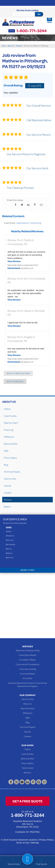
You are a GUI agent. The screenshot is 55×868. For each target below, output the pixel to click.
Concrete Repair (27, 674)
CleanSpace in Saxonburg (29, 223)
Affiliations (9, 437)
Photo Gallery (10, 458)
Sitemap (35, 843)
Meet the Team (11, 423)
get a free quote (27, 801)
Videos (7, 409)
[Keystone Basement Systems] (18, 23)
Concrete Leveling (28, 669)
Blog (6, 465)
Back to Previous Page (18, 373)
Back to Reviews (15, 381)
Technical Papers (12, 472)
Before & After (11, 444)
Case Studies (10, 416)
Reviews (8, 500)
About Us (9, 402)
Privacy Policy (46, 840)
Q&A (6, 451)
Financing (9, 430)
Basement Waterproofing (28, 650)
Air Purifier (27, 678)
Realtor (7, 507)
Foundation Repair (27, 660)
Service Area (28, 699)
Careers (8, 493)
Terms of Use (23, 843)
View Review (14, 261)
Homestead (14, 268)
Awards (7, 486)
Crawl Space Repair (28, 655)
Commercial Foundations (27, 664)
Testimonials (10, 479)
